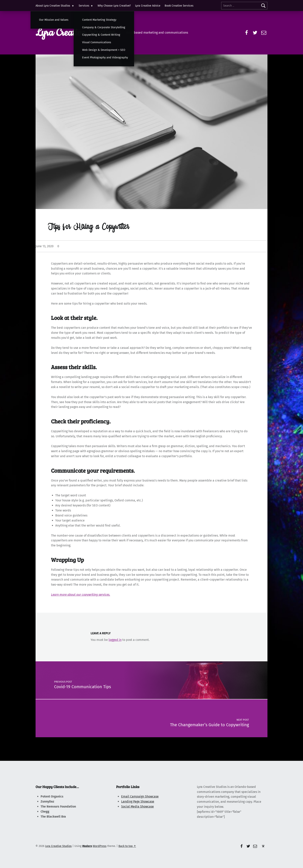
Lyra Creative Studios (75, 33)
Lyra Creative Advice (148, 6)
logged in (115, 640)
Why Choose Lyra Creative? (114, 6)
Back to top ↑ (127, 846)
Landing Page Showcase (138, 801)
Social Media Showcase (137, 806)
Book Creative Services (179, 6)
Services (86, 6)
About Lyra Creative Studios (55, 6)
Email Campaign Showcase (140, 796)
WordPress (100, 846)
